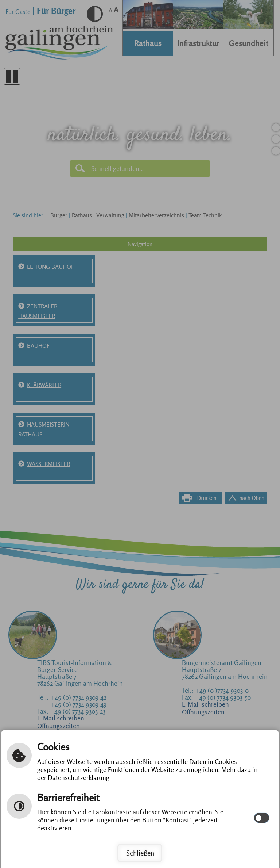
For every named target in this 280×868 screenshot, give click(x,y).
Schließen (140, 853)
